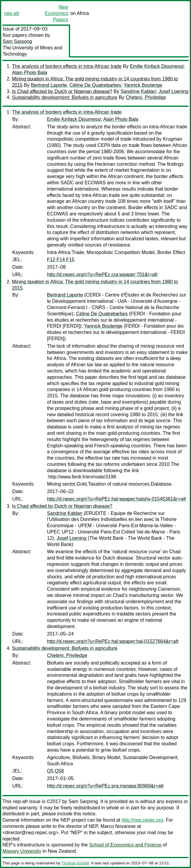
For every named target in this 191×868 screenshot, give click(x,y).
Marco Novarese (118, 826)
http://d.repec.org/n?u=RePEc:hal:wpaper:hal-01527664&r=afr (113, 641)
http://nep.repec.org (142, 820)
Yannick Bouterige (143, 85)
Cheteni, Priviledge (146, 97)
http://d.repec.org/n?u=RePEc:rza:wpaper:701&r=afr (102, 275)
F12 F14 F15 (61, 260)
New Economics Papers (57, 13)
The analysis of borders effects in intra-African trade (67, 66)
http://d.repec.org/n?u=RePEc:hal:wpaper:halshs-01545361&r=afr (117, 499)
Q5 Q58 (55, 771)
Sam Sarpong (17, 41)
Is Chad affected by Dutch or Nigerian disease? (62, 91)
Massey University (22, 851)
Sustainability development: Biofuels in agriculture (65, 97)
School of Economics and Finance (125, 845)
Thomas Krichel (75, 863)
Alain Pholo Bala (29, 73)
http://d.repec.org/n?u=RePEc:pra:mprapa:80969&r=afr (105, 786)
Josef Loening (174, 91)
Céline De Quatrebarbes (95, 85)
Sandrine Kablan (138, 91)
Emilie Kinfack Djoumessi (157, 66)
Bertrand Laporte (49, 85)
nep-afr (12, 13)
